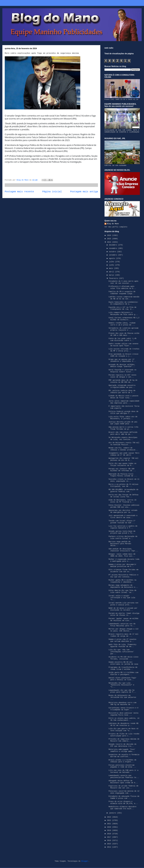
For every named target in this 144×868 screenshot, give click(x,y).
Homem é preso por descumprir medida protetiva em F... (122, 565)
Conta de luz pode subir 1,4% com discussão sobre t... (122, 340)
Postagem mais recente (19, 192)
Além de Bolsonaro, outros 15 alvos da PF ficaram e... (122, 501)
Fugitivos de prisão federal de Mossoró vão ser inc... (123, 787)
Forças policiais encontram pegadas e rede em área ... (122, 766)
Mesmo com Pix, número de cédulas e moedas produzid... (123, 449)
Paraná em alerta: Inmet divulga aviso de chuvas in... (124, 614)
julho (112, 262)
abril (112, 272)
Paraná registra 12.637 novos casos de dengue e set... (122, 376)
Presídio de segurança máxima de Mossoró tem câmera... (124, 740)
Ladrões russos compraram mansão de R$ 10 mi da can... (124, 298)
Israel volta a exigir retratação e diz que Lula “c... (122, 598)
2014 (110, 847)
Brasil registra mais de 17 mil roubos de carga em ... (123, 635)
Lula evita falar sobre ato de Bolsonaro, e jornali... (123, 418)
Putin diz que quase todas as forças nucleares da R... (122, 464)
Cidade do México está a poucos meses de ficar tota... (123, 397)
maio (111, 268)
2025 (110, 239)
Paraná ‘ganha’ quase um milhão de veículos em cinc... (123, 620)
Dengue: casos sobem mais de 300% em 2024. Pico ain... (122, 555)
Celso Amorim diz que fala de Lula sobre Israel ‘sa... (122, 591)
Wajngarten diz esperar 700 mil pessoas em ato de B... (123, 459)
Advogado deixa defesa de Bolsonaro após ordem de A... (123, 782)
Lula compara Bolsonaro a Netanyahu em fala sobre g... (123, 314)
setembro (113, 255)
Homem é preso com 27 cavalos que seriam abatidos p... (122, 640)
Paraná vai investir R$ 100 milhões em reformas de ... (122, 470)
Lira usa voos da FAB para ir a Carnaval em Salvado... (123, 771)
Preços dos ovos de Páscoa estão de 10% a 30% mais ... (124, 334)
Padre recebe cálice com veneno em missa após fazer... (123, 345)
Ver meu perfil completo (116, 227)
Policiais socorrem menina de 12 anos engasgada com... (124, 792)
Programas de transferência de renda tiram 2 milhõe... (123, 668)
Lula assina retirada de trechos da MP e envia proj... (124, 350)
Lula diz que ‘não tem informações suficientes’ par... (121, 652)
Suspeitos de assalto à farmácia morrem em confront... (124, 756)
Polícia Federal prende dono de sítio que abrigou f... (123, 413)
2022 (110, 820)
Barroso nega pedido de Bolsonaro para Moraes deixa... (120, 544)
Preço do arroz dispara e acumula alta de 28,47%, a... (123, 803)
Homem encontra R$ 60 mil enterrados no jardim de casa (123, 663)
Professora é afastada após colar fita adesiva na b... (122, 287)
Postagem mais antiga (84, 192)
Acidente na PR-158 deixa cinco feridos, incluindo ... (123, 658)
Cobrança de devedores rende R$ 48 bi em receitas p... (123, 724)
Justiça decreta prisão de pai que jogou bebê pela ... (123, 423)
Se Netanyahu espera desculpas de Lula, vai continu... (123, 438)
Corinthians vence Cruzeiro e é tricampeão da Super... (123, 709)
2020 (110, 827)
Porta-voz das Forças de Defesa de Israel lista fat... (123, 496)
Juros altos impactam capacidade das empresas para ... (124, 402)
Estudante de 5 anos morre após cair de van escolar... (123, 282)
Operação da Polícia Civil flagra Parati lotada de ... (123, 475)
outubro (113, 252)
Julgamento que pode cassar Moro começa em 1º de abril (124, 454)
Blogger (85, 861)
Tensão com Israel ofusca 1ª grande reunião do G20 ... (122, 522)
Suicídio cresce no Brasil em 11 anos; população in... (124, 480)
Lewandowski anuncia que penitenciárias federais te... (124, 777)
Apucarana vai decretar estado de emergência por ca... (123, 511)
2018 (110, 834)
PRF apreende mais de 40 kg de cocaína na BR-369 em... (123, 381)
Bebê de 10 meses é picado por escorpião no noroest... (123, 609)
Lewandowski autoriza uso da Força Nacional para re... (122, 625)
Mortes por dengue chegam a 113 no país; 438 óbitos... (123, 630)
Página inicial (52, 192)
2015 (110, 844)
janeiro (113, 813)
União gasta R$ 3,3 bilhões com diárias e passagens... (123, 674)
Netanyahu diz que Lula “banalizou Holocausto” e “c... (121, 685)
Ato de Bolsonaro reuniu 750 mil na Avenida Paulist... (124, 444)
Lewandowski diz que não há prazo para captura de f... (122, 691)
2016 (110, 840)
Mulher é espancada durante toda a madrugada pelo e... (124, 560)
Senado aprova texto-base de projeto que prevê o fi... (122, 532)
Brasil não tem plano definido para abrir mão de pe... (123, 433)
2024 (110, 242)
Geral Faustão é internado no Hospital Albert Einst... (122, 371)
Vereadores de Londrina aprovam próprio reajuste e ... (123, 329)
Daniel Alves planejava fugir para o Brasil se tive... (122, 679)
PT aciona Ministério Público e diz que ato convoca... (123, 576)
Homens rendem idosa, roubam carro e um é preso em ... (122, 324)
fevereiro (114, 278)
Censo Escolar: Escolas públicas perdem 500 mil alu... (124, 506)
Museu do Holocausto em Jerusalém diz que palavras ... (122, 697)
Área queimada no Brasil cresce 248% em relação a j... (123, 355)
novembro (113, 248)
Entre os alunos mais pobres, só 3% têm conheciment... (124, 719)
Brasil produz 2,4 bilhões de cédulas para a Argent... (122, 761)
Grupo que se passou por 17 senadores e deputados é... (122, 360)
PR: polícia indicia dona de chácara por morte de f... (122, 392)
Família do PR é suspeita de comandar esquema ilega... (122, 293)
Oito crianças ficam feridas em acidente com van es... (123, 571)
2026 (110, 235)
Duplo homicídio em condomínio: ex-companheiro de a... (123, 303)
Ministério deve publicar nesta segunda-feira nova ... (123, 714)
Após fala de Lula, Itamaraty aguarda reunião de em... (122, 646)
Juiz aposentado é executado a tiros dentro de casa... (123, 517)
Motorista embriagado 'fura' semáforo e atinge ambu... (122, 750)
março (112, 275)
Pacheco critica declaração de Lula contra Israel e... (123, 537)
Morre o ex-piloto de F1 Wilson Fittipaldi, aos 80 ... (123, 485)
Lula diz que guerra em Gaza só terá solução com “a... (123, 730)
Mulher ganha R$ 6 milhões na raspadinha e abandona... (122, 581)
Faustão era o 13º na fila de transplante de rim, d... (122, 308)
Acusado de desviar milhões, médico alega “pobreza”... (122, 366)
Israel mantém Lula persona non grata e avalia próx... (123, 604)
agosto (112, 258)
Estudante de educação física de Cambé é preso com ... (124, 797)
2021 (110, 824)
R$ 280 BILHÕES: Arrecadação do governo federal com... (123, 491)
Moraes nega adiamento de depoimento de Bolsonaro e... (123, 586)
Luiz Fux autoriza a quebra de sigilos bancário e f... (123, 527)
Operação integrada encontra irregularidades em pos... (122, 386)
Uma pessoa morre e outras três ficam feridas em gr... (123, 428)
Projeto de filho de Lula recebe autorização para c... (124, 735)
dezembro (113, 245)
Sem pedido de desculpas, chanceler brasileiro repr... (123, 550)
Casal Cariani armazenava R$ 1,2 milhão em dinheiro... (124, 319)
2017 (110, 837)
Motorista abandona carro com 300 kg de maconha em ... (122, 704)
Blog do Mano (113, 224)
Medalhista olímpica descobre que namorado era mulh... (122, 808)
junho (112, 265)
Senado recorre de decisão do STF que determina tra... (122, 745)
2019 (110, 830)
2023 (110, 817)
